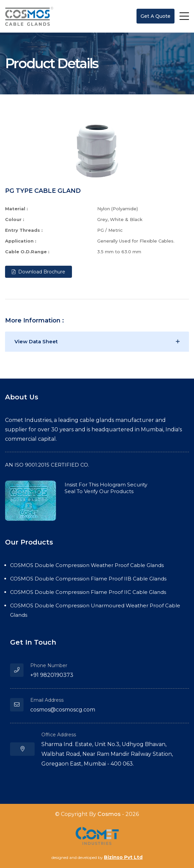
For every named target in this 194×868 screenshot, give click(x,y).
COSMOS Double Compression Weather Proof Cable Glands (87, 565)
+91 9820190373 (52, 675)
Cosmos (109, 814)
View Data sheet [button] (36, 341)
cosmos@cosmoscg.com (63, 710)
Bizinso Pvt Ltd (123, 857)
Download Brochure (38, 272)
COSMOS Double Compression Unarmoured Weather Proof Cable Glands (95, 610)
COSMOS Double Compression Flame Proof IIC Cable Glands (88, 592)
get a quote (156, 16)
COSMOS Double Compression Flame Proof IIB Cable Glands (88, 579)
